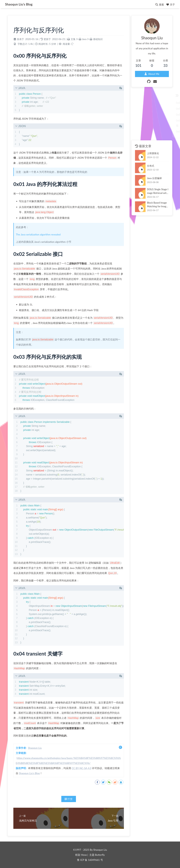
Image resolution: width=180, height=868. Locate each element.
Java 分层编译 (154, 178)
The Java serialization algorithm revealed (38, 234)
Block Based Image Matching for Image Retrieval (157, 205)
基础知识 (98, 39)
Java (84, 39)
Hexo (84, 855)
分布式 (151, 166)
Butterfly (100, 855)
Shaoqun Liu (35, 748)
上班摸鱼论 (153, 153)
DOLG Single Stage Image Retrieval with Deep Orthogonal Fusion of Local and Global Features (158, 191)
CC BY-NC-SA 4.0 (82, 768)
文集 (73, 39)
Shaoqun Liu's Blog (29, 773)
